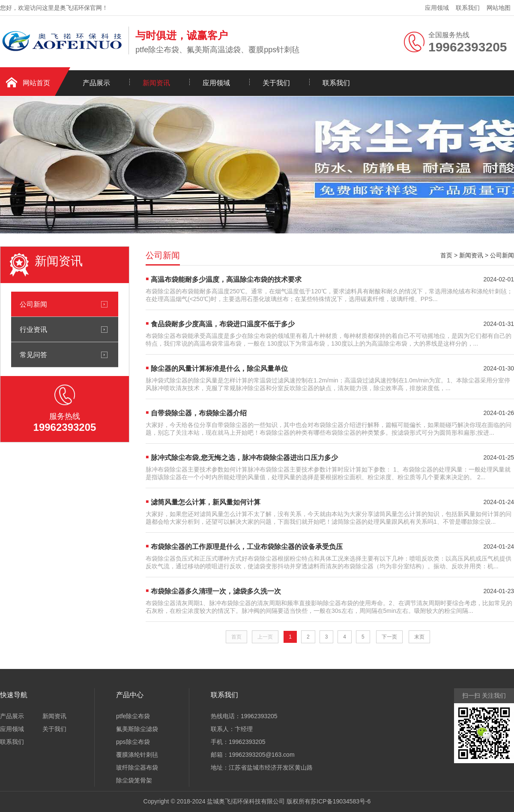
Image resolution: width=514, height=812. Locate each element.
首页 (446, 255)
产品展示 (96, 83)
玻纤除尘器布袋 (137, 767)
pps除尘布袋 (133, 742)
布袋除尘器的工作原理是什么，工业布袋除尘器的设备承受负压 (247, 547)
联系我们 (468, 8)
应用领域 (437, 8)
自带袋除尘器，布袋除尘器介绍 (199, 413)
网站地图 (499, 8)
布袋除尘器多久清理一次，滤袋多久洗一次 (216, 591)
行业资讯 (33, 329)
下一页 (389, 637)
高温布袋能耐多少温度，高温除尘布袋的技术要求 (226, 279)
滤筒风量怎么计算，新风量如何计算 (206, 502)
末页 (419, 637)
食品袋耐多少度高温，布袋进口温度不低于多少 (223, 324)
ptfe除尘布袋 (133, 716)
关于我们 (276, 83)
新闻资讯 (156, 83)
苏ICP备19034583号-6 (341, 801)
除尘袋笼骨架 (134, 780)
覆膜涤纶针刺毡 (137, 755)
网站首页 (36, 83)
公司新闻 (33, 304)
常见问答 (33, 355)
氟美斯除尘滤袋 (137, 729)
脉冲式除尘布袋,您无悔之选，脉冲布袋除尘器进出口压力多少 (244, 458)
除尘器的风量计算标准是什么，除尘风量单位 (219, 369)
